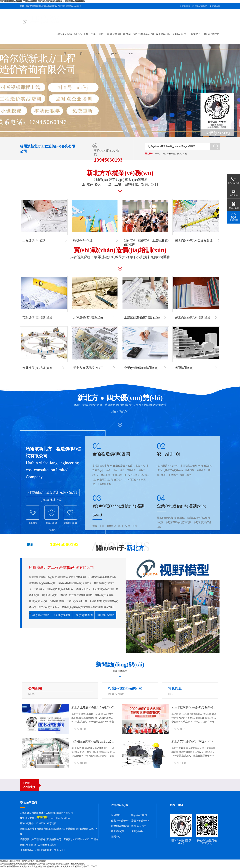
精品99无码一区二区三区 (86, 867)
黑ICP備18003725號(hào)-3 (50, 850)
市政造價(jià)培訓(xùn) (37, 317)
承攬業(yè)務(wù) (120, 826)
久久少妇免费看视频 (28, 867)
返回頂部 (116, 815)
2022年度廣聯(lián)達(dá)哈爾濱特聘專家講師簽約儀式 (205, 708)
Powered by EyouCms (59, 818)
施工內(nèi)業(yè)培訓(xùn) (192, 317)
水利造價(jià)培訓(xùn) (88, 317)
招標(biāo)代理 (146, 34)
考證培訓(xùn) (184, 368)
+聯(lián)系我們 (105, 615)
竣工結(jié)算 (163, 34)
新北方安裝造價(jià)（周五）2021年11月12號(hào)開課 (205, 741)
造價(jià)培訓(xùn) (140, 821)
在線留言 (216, 6)
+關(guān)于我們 (40, 615)
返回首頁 (186, 6)
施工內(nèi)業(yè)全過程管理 (194, 240)
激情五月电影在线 (46, 867)
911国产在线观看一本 (9, 867)
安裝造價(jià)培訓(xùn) (37, 368)
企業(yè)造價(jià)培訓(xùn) (141, 368)
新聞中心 (195, 34)
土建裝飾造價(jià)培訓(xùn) (142, 317)
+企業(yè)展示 (62, 615)
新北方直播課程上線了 (88, 368)
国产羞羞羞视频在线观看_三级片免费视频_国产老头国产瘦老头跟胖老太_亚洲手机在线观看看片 (42, 1)
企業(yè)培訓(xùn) (120, 821)
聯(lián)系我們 (201, 6)
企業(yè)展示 (179, 34)
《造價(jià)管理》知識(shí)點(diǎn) (93, 742)
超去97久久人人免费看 (64, 867)
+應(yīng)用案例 (84, 615)
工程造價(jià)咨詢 (34, 240)
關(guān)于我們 (139, 815)
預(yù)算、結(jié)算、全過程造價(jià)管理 (146, 243)
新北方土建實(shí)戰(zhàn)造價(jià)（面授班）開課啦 (104, 708)
